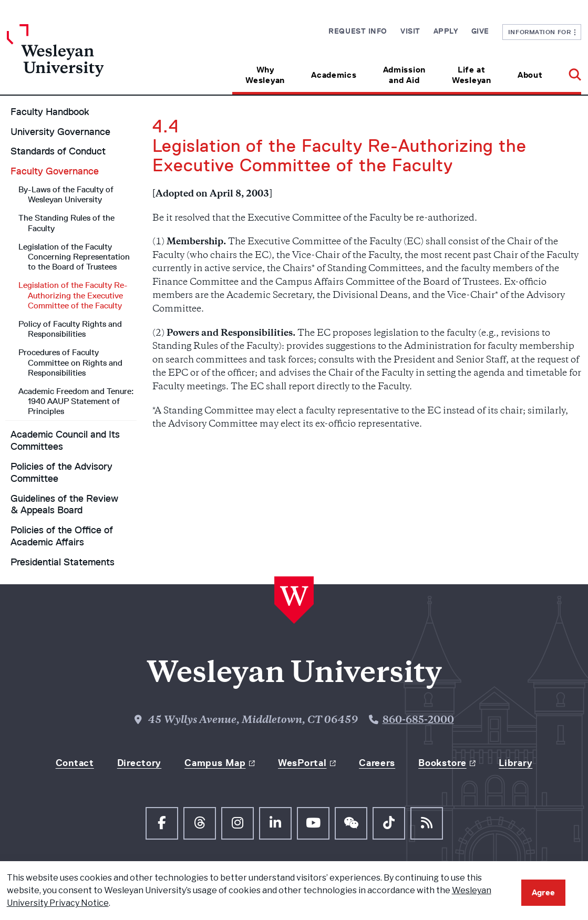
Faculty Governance (55, 171)
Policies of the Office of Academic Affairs (62, 536)
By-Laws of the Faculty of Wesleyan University (66, 194)
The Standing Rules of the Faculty (66, 223)
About (530, 75)
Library (515, 763)
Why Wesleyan (265, 75)
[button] (568, 71)
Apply (446, 31)
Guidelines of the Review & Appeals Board (64, 505)
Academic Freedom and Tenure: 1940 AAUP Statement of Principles (76, 401)
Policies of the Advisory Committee (61, 473)
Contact (75, 763)
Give (480, 31)
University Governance (60, 132)
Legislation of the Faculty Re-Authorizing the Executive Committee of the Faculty (73, 295)
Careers (377, 763)
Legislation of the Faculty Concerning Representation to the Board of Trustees (74, 257)
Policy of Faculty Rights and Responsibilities (70, 329)
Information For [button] (542, 32)
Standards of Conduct (58, 151)
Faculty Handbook (50, 112)
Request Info (358, 31)
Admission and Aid (404, 75)
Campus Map (215, 763)
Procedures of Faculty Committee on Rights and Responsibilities (70, 362)
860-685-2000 (418, 721)
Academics (334, 75)
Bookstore (442, 763)
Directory (139, 763)
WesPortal (302, 763)
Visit (410, 31)
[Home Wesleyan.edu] (79, 59)
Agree (543, 892)
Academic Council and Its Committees (65, 441)
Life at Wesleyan (472, 75)
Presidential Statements (63, 562)
